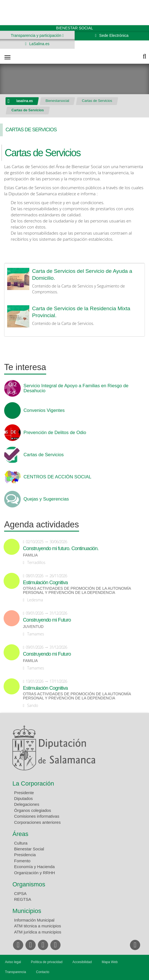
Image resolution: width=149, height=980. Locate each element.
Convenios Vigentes (44, 411)
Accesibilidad (82, 962)
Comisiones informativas (37, 816)
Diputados (23, 798)
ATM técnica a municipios (38, 926)
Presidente (24, 793)
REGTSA (23, 899)
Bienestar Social (29, 849)
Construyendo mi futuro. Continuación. (61, 548)
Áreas (20, 834)
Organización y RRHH (35, 873)
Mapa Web (110, 962)
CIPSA (20, 893)
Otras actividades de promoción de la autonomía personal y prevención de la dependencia (77, 591)
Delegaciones (27, 804)
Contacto (43, 972)
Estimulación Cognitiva (45, 583)
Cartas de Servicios (97, 101)
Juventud (33, 627)
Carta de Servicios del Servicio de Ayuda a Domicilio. (82, 274)
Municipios (27, 911)
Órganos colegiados (32, 810)
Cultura (21, 843)
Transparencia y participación (36, 35)
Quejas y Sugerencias (46, 499)
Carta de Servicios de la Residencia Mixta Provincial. (81, 312)
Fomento (22, 861)
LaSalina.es (39, 44)
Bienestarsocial (57, 101)
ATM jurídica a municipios (38, 932)
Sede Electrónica (113, 35)
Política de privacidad (47, 962)
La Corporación (33, 783)
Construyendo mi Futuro (47, 620)
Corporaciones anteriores (37, 822)
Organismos (29, 884)
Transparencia (15, 972)
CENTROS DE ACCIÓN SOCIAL (57, 477)
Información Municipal (34, 920)
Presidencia (25, 855)
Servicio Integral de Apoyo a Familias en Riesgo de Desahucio (76, 388)
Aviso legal (13, 962)
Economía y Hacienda (34, 867)
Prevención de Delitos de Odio (55, 433)
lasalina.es (25, 101)
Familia (30, 555)
